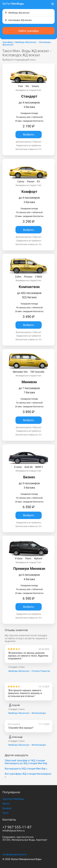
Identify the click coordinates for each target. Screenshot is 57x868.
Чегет (6, 806)
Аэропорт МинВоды (13, 792)
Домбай (7, 801)
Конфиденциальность (15, 847)
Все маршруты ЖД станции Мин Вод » (26, 762)
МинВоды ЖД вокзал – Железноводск (27, 706)
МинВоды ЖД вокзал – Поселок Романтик (29, 664)
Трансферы (8, 35)
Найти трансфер (28, 24)
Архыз (6, 796)
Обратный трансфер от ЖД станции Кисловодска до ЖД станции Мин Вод (26, 755)
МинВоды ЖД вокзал (26, 35)
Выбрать (29, 127)
